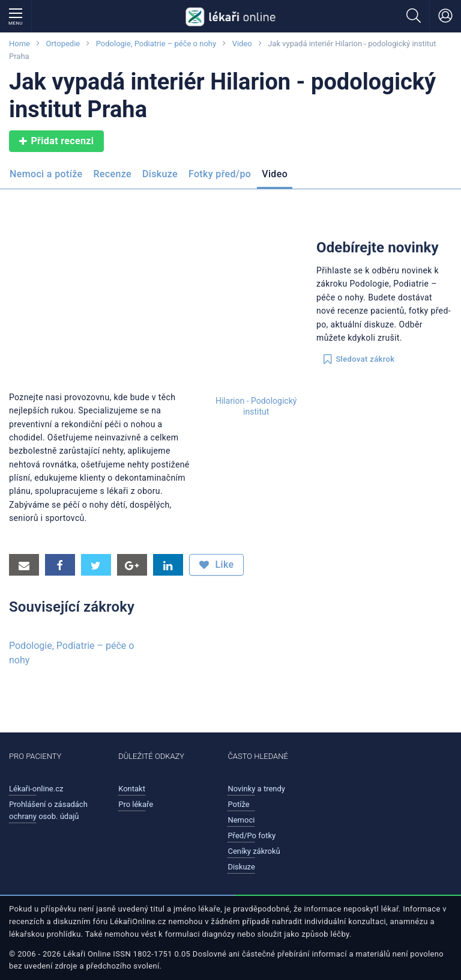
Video (242, 44)
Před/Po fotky (252, 835)
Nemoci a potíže (46, 174)
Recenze (112, 174)
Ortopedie (63, 44)
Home (20, 44)
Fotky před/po (220, 174)
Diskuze (160, 174)
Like (217, 565)
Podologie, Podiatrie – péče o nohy (156, 44)
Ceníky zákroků (254, 851)
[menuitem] (48, 178)
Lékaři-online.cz (36, 789)
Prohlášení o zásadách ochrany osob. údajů (48, 810)
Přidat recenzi (56, 141)
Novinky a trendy (256, 789)
